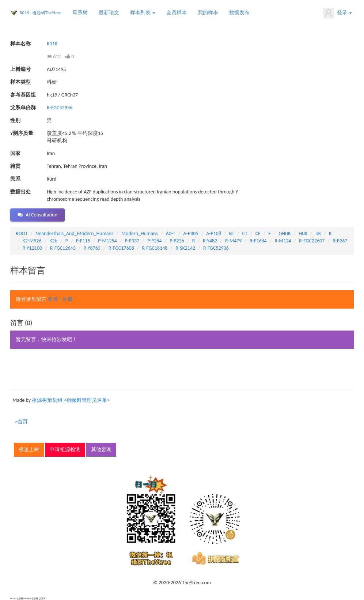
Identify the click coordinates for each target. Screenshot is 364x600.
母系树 (80, 13)
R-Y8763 (92, 248)
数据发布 (239, 13)
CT (245, 233)
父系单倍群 (23, 108)
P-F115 (83, 241)
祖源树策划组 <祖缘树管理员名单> (71, 400)
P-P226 (177, 241)
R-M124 (283, 241)
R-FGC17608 (121, 248)
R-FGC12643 (63, 248)
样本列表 (143, 13)
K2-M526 (32, 241)
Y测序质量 (22, 133)
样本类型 (20, 82)
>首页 (21, 422)
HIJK (303, 233)
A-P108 (214, 233)
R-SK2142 (185, 248)
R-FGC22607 (312, 241)
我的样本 (208, 13)
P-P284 (155, 241)
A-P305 (191, 233)
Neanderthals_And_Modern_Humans (74, 233)
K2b (53, 241)
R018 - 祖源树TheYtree (41, 13)
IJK (318, 233)
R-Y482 (210, 241)
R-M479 (233, 241)
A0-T (171, 233)
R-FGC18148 (155, 248)
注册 (68, 299)
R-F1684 (258, 241)
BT (232, 233)
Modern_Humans (140, 233)
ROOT (22, 233)
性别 (15, 120)
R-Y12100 (33, 248)
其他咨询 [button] (101, 450)
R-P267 (340, 241)
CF (258, 233)
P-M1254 (107, 241)
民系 (15, 179)
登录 (338, 13)
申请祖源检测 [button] (65, 450)
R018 (52, 44)
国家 (15, 153)
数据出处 (20, 192)
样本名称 (20, 44)
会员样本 (177, 13)
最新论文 (109, 13)
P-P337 (132, 241)
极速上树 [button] (29, 450)
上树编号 (20, 69)
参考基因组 (23, 95)
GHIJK (285, 233)
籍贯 (15, 166)
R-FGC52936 (60, 108)
